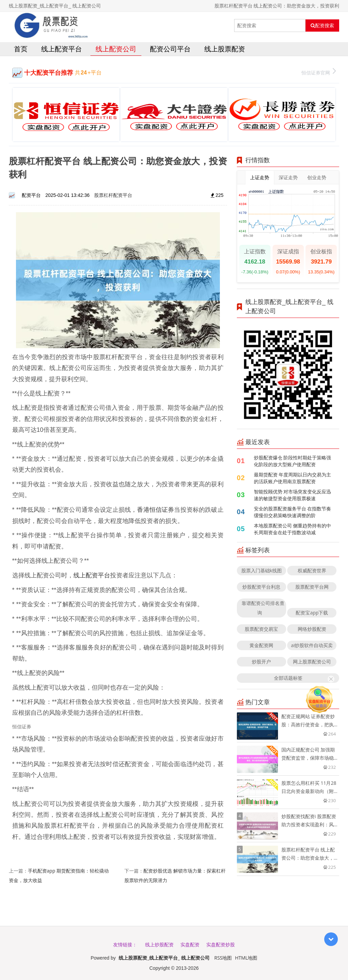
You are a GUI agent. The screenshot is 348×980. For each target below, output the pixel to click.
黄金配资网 (261, 645)
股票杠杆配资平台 (113, 195)
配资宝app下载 (312, 613)
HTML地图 (246, 958)
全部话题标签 (288, 678)
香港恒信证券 (155, 509)
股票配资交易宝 (261, 629)
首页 (21, 49)
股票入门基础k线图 (262, 570)
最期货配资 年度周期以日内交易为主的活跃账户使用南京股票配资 (293, 478)
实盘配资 (190, 944)
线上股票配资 (225, 49)
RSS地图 (223, 958)
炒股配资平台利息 (261, 587)
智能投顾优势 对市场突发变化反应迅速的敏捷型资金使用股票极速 (293, 495)
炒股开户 (261, 662)
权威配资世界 (312, 570)
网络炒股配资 (312, 629)
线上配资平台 (62, 49)
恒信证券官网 (319, 72)
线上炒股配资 (159, 944)
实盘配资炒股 (221, 944)
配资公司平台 (170, 49)
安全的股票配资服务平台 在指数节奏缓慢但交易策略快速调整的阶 (293, 512)
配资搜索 (322, 26)
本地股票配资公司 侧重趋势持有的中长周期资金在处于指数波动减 (293, 529)
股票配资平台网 (312, 587)
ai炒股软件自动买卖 (312, 645)
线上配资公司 (116, 49)
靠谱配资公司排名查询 (263, 608)
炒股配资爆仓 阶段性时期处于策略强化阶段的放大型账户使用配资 (293, 461)
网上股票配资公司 (312, 662)
